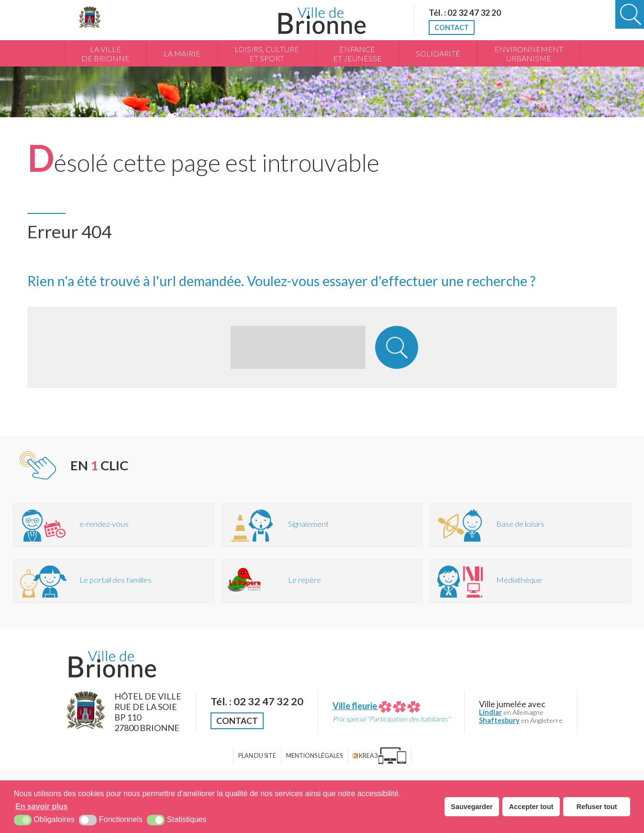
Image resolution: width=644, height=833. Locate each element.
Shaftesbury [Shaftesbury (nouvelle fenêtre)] (499, 720)
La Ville (105, 54)
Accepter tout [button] (531, 807)
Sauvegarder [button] (472, 807)
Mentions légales (314, 756)
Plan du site (257, 756)
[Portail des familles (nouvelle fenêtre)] (114, 581)
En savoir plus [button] (41, 806)
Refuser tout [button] (597, 807)
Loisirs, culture (267, 54)
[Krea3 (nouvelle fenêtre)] (379, 756)
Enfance (357, 54)
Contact (452, 28)
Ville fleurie (376, 706)
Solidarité (438, 54)
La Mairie (182, 54)
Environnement (529, 54)
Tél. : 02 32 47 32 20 (465, 12)
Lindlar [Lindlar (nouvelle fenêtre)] (490, 712)
